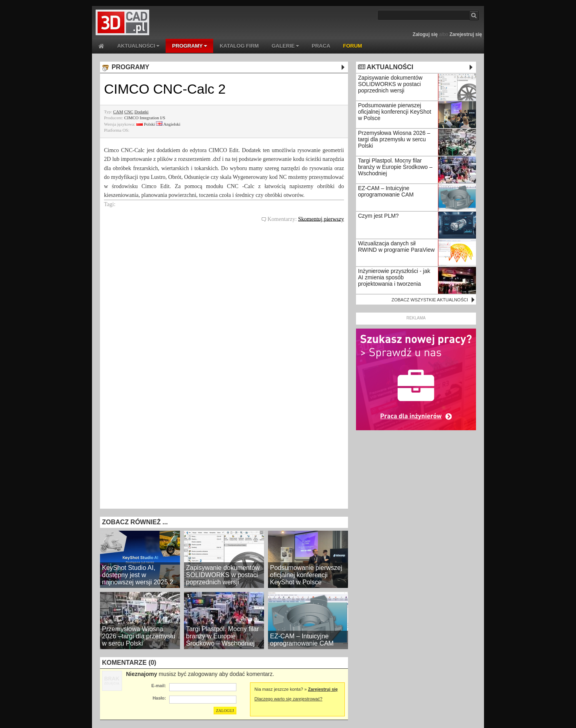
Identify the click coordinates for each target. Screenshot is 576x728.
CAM (118, 112)
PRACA (321, 46)
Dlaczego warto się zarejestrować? (288, 699)
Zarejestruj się (466, 34)
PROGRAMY (189, 46)
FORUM (353, 46)
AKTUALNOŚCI (138, 46)
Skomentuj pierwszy (321, 219)
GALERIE (285, 46)
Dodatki (141, 112)
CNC (129, 112)
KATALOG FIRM (239, 46)
